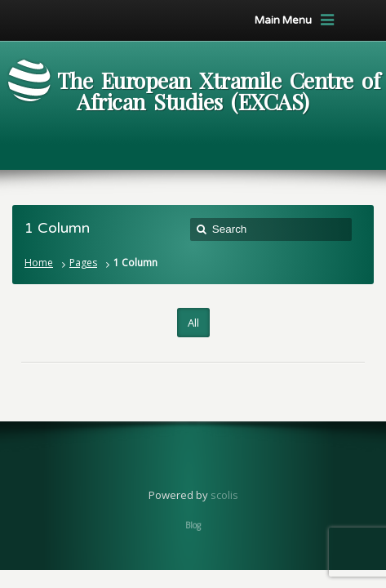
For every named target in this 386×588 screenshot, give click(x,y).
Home (39, 263)
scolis (224, 495)
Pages (83, 263)
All (193, 323)
